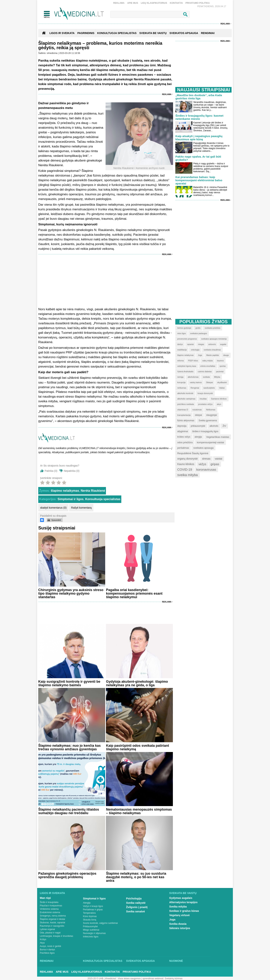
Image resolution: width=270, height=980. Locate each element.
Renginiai (47, 961)
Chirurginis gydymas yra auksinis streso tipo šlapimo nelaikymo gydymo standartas (71, 593)
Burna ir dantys (48, 950)
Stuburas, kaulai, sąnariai (53, 923)
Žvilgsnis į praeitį (137, 907)
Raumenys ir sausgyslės (52, 926)
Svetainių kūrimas (174, 978)
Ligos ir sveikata (62, 33)
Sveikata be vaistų (183, 893)
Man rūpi (45, 898)
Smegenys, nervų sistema (53, 916)
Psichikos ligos (47, 953)
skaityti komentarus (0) (53, 508)
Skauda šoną (90, 920)
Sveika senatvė (136, 911)
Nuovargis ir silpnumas (94, 933)
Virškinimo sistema (49, 909)
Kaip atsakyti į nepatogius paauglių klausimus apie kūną (199, 138)
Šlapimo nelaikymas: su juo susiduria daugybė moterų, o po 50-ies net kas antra (136, 877)
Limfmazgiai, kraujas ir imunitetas (57, 936)
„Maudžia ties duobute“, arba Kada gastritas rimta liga (199, 97)
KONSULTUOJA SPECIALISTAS (117, 33)
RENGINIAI (208, 33)
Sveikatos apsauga (141, 961)
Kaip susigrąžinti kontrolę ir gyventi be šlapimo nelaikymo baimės (69, 683)
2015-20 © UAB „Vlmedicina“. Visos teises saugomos (114, 978)
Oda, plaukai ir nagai (50, 933)
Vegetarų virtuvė (180, 915)
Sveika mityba (178, 907)
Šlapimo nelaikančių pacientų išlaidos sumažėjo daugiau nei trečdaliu (69, 811)
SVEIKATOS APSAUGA (184, 33)
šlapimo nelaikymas (65, 491)
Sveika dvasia (178, 924)
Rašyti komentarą (81, 508)
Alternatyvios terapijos (183, 902)
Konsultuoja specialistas (103, 499)
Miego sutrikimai (91, 930)
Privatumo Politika (198, 3)
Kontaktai (176, 3)
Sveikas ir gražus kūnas (184, 911)
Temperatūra (89, 913)
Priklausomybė (90, 926)
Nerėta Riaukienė (93, 491)
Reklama (119, 3)
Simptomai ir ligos (71, 499)
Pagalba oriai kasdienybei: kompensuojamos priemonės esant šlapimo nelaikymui (134, 593)
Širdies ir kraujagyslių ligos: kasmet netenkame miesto (199, 117)
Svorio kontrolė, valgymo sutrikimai (100, 923)
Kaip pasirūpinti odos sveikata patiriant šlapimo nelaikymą (137, 747)
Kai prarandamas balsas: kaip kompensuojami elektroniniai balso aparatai (199, 180)
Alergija (87, 903)
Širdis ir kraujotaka (49, 902)
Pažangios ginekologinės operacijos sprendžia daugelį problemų (67, 875)
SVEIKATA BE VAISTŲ (153, 33)
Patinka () (51, 471)
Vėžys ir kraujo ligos (93, 906)
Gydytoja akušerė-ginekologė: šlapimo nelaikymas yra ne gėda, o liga (137, 683)
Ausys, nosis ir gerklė (51, 946)
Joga (172, 920)
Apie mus (133, 3)
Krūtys (43, 939)
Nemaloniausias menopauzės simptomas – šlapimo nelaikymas (139, 811)
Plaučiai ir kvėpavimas (51, 906)
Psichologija (134, 898)
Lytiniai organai (47, 929)
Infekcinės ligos (91, 937)
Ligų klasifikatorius (154, 3)
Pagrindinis (86, 33)
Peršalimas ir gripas (93, 910)
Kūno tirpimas (90, 916)
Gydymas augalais (181, 898)
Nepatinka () (72, 471)
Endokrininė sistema (50, 912)
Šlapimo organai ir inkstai (52, 919)
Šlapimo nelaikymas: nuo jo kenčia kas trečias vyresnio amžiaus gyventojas (69, 747)
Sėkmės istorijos (180, 928)
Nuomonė (176, 961)
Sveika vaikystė (136, 903)
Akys (42, 943)
